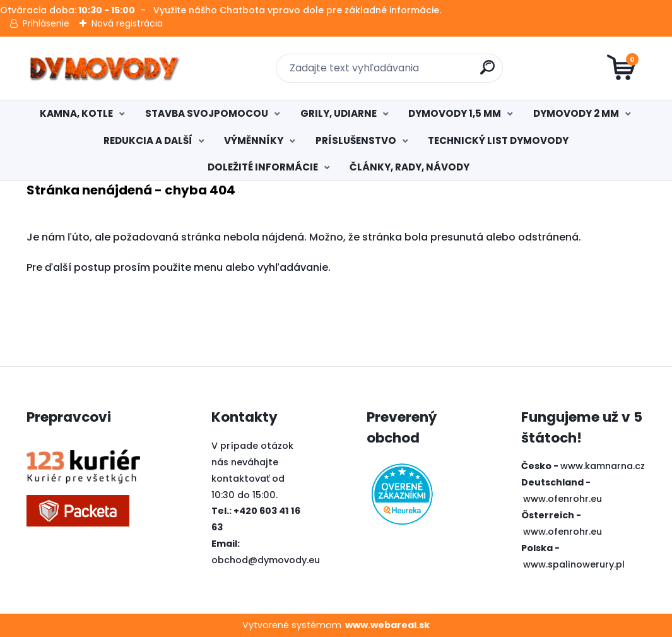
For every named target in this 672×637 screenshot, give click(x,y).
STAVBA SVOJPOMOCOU (207, 113)
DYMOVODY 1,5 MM (455, 113)
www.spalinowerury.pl (574, 564)
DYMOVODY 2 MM (576, 113)
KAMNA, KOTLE (76, 113)
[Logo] (104, 68)
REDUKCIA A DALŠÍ (148, 140)
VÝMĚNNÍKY (254, 140)
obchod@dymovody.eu (266, 560)
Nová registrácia (127, 23)
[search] (487, 72)
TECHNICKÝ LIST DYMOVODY (498, 140)
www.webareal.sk (387, 625)
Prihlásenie (46, 23)
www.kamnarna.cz (603, 466)
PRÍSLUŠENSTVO (356, 140)
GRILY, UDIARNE (339, 113)
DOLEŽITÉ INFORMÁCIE (263, 167)
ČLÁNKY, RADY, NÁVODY (410, 167)
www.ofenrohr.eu (563, 499)
